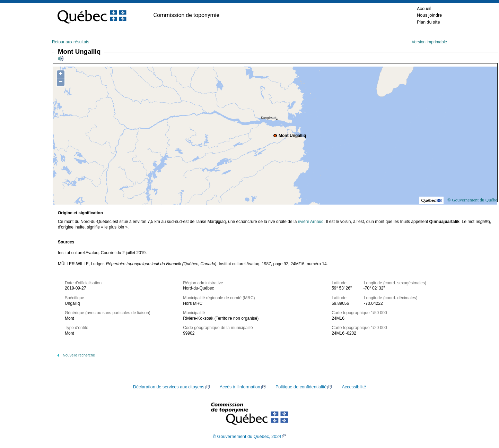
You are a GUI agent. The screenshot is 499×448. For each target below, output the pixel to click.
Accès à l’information (240, 387)
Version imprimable (429, 42)
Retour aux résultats (71, 42)
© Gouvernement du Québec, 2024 (247, 437)
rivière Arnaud (311, 222)
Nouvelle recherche (79, 355)
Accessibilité (354, 387)
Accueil (424, 8)
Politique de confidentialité (301, 387)
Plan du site (428, 22)
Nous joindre (429, 15)
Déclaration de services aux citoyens (169, 387)
